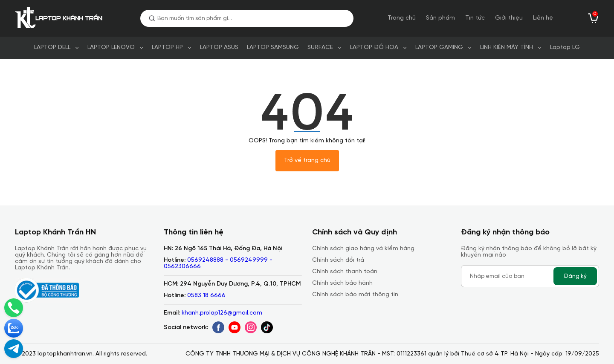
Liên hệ (543, 18)
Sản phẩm (440, 18)
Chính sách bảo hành (342, 283)
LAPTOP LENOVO (111, 48)
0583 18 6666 (206, 296)
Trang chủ (402, 18)
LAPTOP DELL (52, 48)
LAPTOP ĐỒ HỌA (374, 48)
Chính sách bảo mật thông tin (355, 295)
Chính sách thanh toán (345, 272)
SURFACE (320, 48)
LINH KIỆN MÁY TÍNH (507, 48)
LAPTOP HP (167, 48)
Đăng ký (575, 276)
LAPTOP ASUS (219, 48)
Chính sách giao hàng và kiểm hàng (363, 249)
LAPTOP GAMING (439, 48)
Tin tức (475, 18)
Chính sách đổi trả (338, 260)
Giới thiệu (509, 18)
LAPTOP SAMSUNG (273, 48)
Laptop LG (565, 48)
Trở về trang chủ (307, 160)
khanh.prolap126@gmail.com (222, 313)
